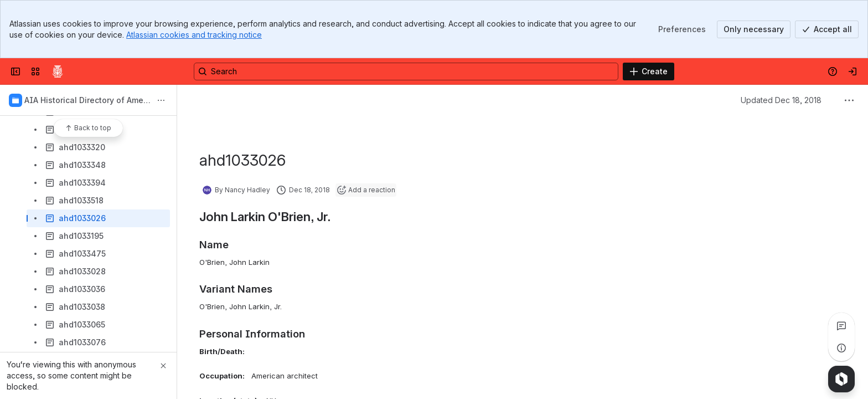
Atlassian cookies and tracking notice (194, 35)
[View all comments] (841, 326)
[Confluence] (58, 71)
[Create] (649, 71)
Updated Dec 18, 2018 (781, 100)
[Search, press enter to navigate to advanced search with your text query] (406, 71)
